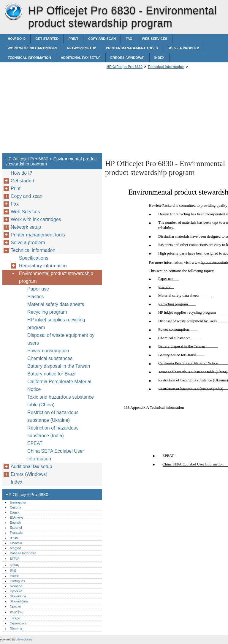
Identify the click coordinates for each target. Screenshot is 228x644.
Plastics (35, 297)
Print (73, 39)
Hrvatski (16, 543)
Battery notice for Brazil (52, 374)
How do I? (17, 39)
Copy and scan (102, 39)
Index (159, 58)
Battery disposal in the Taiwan (59, 366)
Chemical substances (50, 358)
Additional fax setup (81, 58)
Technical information (29, 58)
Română (16, 586)
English (15, 523)
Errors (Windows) (128, 58)
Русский (16, 591)
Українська (18, 623)
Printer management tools (132, 48)
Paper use (38, 289)
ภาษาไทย (17, 612)
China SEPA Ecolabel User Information (56, 455)
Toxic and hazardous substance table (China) (61, 401)
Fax (129, 39)
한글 (13, 570)
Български (18, 502)
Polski (14, 576)
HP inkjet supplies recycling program (56, 324)
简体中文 (16, 629)
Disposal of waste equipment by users (61, 339)
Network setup (82, 48)
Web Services (155, 39)
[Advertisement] (155, 113)
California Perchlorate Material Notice (59, 385)
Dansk (15, 512)
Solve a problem (184, 48)
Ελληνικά (16, 517)
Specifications (34, 258)
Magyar (15, 548)
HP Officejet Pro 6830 (13, 12)
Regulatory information (43, 266)
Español (16, 528)
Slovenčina (18, 596)
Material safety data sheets (56, 304)
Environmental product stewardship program (56, 277)
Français (16, 533)
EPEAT (35, 443)
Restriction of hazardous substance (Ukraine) (53, 416)
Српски (15, 606)
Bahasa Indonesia (23, 553)
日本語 (15, 558)
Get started (47, 39)
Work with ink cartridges (33, 48)
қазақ (14, 565)
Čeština (15, 507)
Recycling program (47, 312)
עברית (14, 538)
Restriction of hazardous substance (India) (53, 432)
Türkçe (15, 618)
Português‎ (17, 581)
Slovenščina (19, 601)
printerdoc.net (24, 639)
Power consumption (48, 351)
